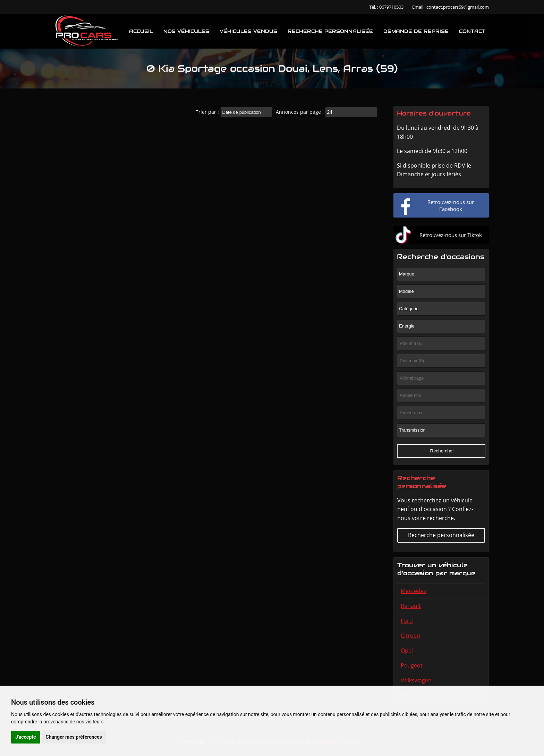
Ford (407, 621)
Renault (411, 606)
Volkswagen (416, 680)
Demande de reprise (416, 31)
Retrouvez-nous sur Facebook (451, 205)
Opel (407, 651)
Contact (472, 31)
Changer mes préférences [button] (74, 737)
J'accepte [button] (26, 737)
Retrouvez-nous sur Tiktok (451, 235)
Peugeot (412, 665)
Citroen (410, 636)
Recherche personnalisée (330, 31)
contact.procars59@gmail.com (458, 7)
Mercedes (414, 591)
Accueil (141, 31)
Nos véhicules (186, 31)
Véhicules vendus (248, 31)
